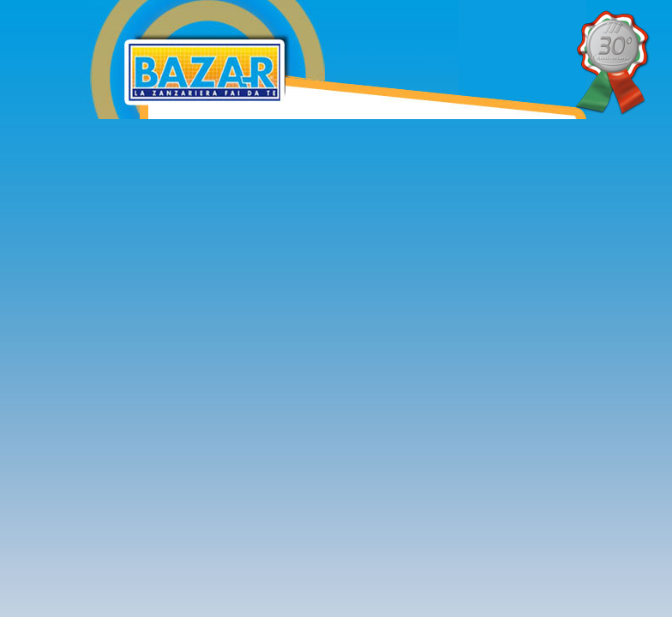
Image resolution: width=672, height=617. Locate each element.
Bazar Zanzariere (318, 11)
